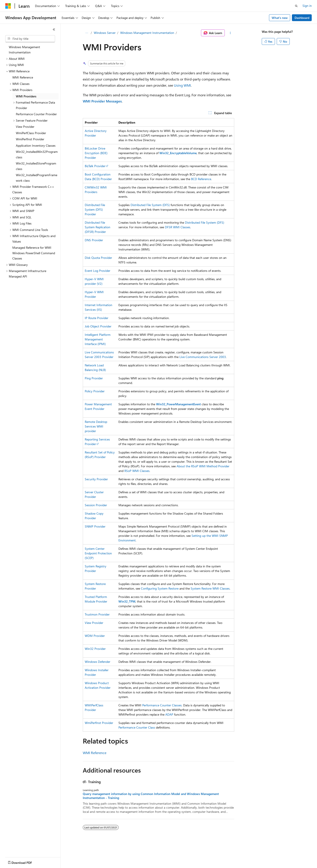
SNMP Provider (95, 526)
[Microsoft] (8, 6)
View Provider (94, 623)
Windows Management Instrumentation (147, 33)
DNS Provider (94, 240)
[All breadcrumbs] (87, 33)
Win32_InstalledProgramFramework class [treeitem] (37, 178)
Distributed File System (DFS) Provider (95, 209)
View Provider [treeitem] (25, 127)
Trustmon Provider (97, 614)
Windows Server (105, 33)
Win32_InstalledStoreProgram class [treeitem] (36, 166)
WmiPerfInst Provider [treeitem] (30, 139)
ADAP (169, 714)
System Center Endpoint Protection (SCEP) (98, 553)
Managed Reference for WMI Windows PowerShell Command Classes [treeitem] (34, 253)
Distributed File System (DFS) (150, 205)
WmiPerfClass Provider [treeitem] (31, 133)
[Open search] (296, 6)
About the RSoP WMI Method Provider (203, 466)
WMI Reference (95, 753)
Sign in (307, 6)
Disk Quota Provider (98, 258)
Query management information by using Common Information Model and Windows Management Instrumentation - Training (151, 796)
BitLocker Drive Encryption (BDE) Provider (96, 153)
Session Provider (96, 505)
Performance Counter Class (137, 727)
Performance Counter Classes (162, 705)
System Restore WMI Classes (210, 588)
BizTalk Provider (95, 166)
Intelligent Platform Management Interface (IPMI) (98, 339)
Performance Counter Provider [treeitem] (36, 114)
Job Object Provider (98, 326)
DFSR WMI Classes (178, 227)
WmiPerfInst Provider (99, 723)
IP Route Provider (97, 318)
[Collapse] (54, 29)
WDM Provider (95, 636)
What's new (280, 18)
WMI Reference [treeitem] (23, 77)
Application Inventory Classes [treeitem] (36, 145)
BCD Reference (201, 179)
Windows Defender (98, 662)
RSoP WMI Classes (137, 471)
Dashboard (302, 18)
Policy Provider (95, 391)
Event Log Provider (98, 271)
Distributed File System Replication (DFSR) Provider (98, 227)
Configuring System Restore (160, 588)
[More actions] (230, 33)
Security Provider (96, 479)
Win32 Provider (95, 649)
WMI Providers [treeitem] (26, 96)
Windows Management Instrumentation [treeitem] (24, 50)
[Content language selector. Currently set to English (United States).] (25, 862)
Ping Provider (94, 378)
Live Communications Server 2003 (203, 357)
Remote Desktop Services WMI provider (96, 426)
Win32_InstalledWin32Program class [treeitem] (37, 154)
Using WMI (182, 85)
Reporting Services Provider (97, 442)
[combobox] (30, 39)
